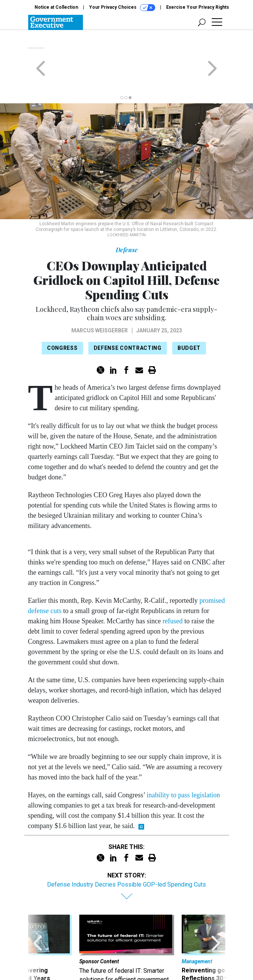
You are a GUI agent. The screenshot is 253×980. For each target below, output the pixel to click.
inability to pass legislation (183, 765)
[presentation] (38, 923)
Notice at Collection (56, 7)
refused (172, 591)
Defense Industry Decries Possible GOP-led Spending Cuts (126, 855)
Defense (127, 220)
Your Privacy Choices (122, 8)
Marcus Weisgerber (100, 301)
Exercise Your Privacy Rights (198, 7)
